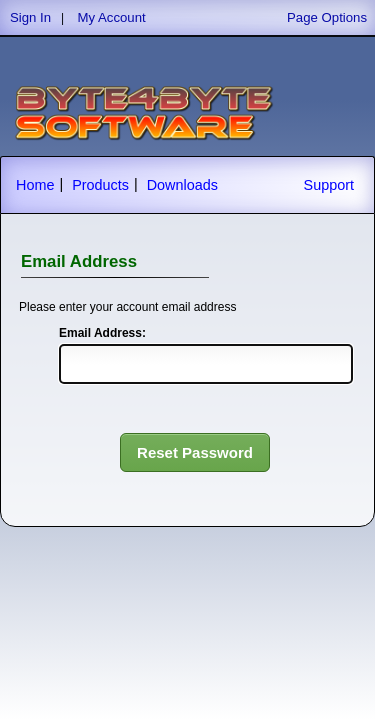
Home (35, 185)
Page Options (327, 17)
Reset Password (195, 452)
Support (329, 185)
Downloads (182, 185)
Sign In (30, 17)
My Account (112, 17)
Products (100, 185)
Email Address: (102, 333)
